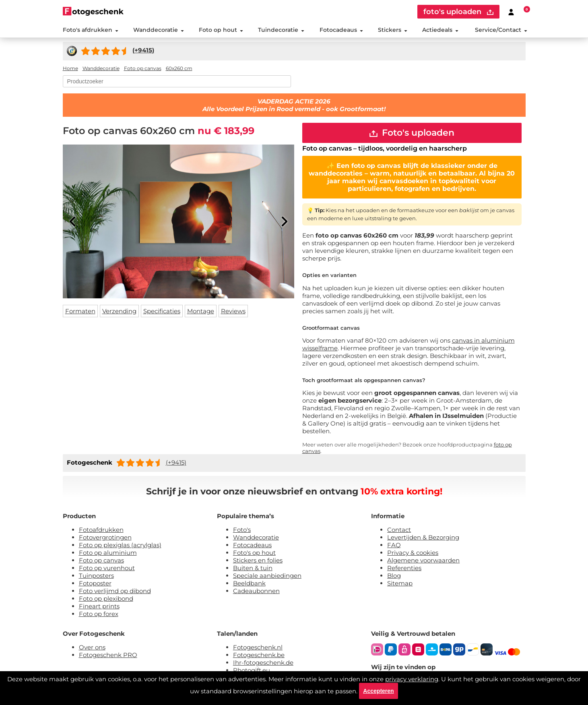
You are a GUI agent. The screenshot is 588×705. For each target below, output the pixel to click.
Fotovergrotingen (105, 537)
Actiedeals (440, 30)
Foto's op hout (254, 553)
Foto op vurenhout (107, 568)
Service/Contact (501, 30)
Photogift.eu (252, 670)
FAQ (394, 545)
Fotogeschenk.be (259, 655)
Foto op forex (99, 614)
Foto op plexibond (106, 599)
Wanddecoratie (159, 30)
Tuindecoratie (281, 30)
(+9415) (176, 462)
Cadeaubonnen (256, 591)
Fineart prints (99, 606)
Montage (201, 311)
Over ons (92, 647)
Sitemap (400, 583)
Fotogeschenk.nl (258, 647)
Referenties (404, 568)
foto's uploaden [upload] (458, 12)
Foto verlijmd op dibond (115, 591)
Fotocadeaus (341, 30)
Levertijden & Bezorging (423, 537)
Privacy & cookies (413, 553)
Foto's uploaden (412, 133)
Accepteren (378, 691)
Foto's (242, 530)
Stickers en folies (258, 560)
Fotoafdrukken (101, 530)
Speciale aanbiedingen (267, 576)
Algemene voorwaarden (423, 560)
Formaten (80, 311)
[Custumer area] (511, 12)
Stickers (393, 30)
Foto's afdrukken (91, 30)
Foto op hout (221, 30)
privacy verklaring (412, 679)
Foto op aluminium (108, 553)
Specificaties (162, 311)
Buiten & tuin (253, 568)
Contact (399, 530)
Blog (394, 576)
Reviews (233, 311)
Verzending (119, 311)
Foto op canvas (101, 560)
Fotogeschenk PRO (108, 655)
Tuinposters (96, 576)
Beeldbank (249, 583)
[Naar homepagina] (93, 11)
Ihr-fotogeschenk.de (263, 663)
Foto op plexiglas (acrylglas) (120, 545)
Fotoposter (95, 583)
